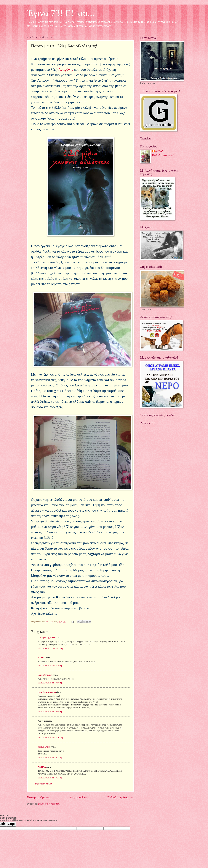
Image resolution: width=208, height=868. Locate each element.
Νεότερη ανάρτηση (38, 797)
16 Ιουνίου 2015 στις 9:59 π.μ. (50, 712)
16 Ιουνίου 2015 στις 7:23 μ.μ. (50, 778)
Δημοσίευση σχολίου (44, 784)
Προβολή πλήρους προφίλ (163, 155)
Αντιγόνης (66, 70)
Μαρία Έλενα (44, 747)
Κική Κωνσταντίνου (47, 692)
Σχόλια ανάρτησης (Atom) (49, 804)
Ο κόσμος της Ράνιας (47, 638)
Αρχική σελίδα (78, 797)
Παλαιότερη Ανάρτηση (121, 797)
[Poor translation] (11, 824)
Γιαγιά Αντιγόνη (45, 675)
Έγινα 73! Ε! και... (61, 13)
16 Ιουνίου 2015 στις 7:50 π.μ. (50, 683)
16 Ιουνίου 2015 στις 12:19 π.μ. (51, 648)
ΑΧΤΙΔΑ (42, 658)
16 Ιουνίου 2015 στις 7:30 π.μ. (50, 666)
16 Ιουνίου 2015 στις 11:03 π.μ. (51, 738)
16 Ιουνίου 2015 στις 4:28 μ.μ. (50, 758)
